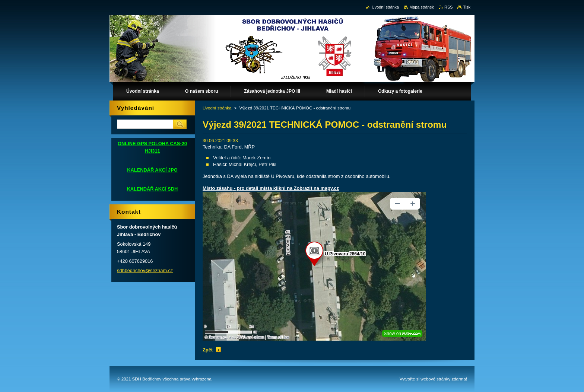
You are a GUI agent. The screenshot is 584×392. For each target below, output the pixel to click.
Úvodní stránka (217, 108)
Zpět (208, 350)
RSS (448, 7)
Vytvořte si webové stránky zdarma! (433, 379)
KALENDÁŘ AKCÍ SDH (153, 189)
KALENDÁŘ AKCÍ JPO (152, 170)
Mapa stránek (422, 7)
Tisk (467, 7)
